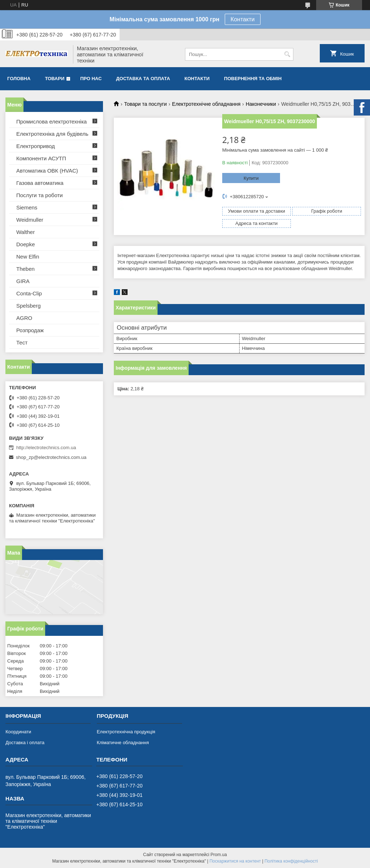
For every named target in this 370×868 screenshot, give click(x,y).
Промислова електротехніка (51, 121)
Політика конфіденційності (291, 861)
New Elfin (28, 257)
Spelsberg (29, 306)
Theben (25, 269)
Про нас (91, 79)
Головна (19, 79)
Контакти (243, 19)
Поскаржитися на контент (235, 861)
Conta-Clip (29, 293)
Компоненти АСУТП (41, 158)
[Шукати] (287, 54)
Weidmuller (30, 220)
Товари (55, 79)
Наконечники (261, 104)
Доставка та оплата (143, 79)
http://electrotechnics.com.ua (46, 448)
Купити (251, 178)
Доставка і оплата (25, 743)
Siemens (27, 207)
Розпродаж (30, 330)
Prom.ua (219, 855)
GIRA (23, 281)
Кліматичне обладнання (123, 743)
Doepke (26, 244)
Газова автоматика (40, 183)
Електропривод (36, 146)
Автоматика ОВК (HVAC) (47, 171)
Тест (22, 342)
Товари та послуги (145, 104)
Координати (18, 732)
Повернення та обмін (253, 79)
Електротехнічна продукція (126, 732)
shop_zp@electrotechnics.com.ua (51, 457)
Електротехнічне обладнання (206, 104)
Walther (25, 232)
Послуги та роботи (40, 195)
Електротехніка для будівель (52, 134)
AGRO (24, 318)
